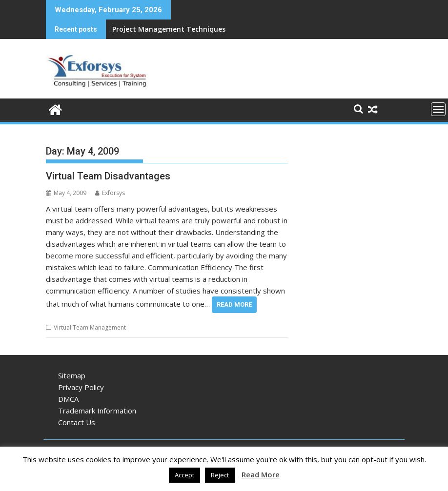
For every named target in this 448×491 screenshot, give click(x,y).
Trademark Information (97, 411)
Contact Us (77, 422)
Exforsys (110, 193)
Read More (234, 304)
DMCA (68, 399)
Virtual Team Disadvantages (108, 176)
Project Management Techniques (169, 29)
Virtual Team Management (90, 327)
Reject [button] (220, 475)
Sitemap (72, 375)
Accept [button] (184, 475)
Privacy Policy (81, 387)
